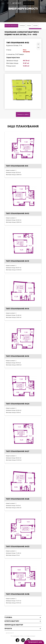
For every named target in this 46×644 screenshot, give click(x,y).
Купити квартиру (12, 621)
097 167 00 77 (17, 3)
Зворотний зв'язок (29, 3)
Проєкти (8, 629)
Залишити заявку (23, 114)
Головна (8, 617)
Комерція (22, 26)
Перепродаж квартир (14, 625)
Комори (35, 26)
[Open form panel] (34, 642)
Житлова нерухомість (11, 26)
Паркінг (29, 26)
